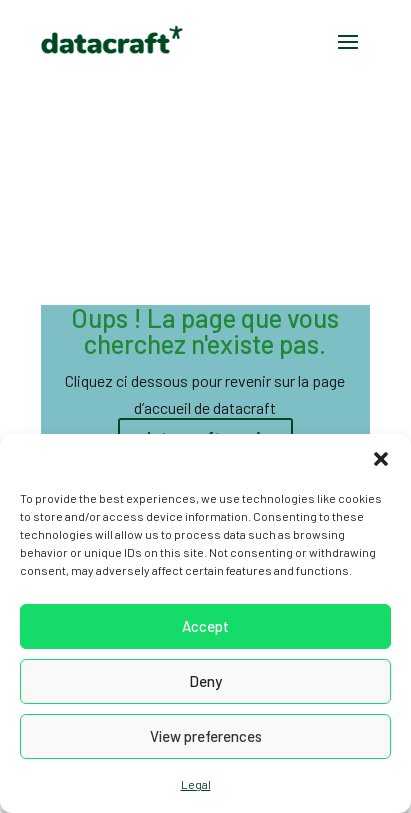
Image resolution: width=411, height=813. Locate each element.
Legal (196, 784)
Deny (205, 681)
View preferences (206, 736)
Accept (205, 626)
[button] (381, 459)
